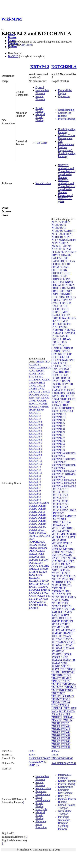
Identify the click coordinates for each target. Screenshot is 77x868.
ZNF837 (66, 747)
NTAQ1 (33, 548)
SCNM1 (56, 627)
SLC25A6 (70, 642)
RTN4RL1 (65, 624)
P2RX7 (71, 567)
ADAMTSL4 (43, 362)
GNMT (33, 401)
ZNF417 (42, 602)
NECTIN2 (57, 549)
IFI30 (63, 390)
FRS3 (63, 342)
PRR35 (72, 597)
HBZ (62, 372)
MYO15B (57, 543)
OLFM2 (65, 564)
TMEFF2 (56, 684)
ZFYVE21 (57, 720)
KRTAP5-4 (35, 482)
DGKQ (65, 309)
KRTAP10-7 (35, 437)
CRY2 (41, 389)
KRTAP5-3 (35, 479)
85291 (32, 751)
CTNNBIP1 (66, 294)
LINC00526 (58, 513)
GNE (72, 360)
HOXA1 (33, 404)
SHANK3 (68, 633)
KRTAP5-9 (35, 491)
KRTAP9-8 (35, 503)
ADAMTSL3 (58, 225)
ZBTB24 (34, 599)
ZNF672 (56, 744)
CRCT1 (41, 386)
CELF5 (33, 383)
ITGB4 (33, 410)
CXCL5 (56, 300)
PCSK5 (66, 573)
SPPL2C (66, 666)
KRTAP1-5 (35, 419)
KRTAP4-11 (35, 461)
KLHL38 (64, 405)
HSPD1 (66, 387)
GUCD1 (42, 401)
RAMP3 (67, 612)
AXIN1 (40, 374)
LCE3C (33, 524)
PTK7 (65, 603)
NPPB (64, 558)
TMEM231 (57, 687)
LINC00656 (58, 516)
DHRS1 (56, 312)
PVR (54, 609)
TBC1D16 (57, 675)
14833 (55, 755)
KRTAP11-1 (35, 446)
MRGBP (72, 534)
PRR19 (63, 597)
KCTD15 (65, 402)
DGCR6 (56, 309)
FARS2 (55, 336)
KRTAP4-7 (70, 471)
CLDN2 (66, 279)
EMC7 (64, 321)
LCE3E (33, 527)
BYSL (40, 377)
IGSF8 (71, 390)
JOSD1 (72, 399)
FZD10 (65, 345)
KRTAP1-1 (35, 413)
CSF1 (62, 291)
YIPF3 (66, 714)
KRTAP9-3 (35, 497)
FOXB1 (56, 342)
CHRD (32, 386)
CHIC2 (41, 383)
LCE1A (33, 506)
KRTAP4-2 (40, 67)
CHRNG (56, 279)
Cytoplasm (64, 96)
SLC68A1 (57, 648)
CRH (72, 288)
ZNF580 (56, 738)
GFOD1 (62, 354)
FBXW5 (66, 339)
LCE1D (42, 509)
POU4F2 (34, 566)
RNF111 (56, 621)
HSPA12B (67, 384)
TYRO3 (44, 593)
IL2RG (61, 393)
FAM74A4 (35, 398)
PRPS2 (55, 597)
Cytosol (40, 87)
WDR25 (63, 711)
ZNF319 (56, 723)
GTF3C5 (56, 366)
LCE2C (33, 518)
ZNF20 (33, 602)
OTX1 (32, 551)
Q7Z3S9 (72, 763)
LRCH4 (66, 522)
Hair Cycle (41, 143)
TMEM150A (69, 684)
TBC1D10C (68, 672)
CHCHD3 (57, 273)
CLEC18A (57, 282)
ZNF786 (56, 747)
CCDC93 (56, 264)
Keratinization (43, 183)
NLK (32, 539)
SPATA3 (44, 584)
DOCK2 (44, 395)
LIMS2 (64, 510)
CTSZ (62, 297)
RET (62, 618)
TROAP (66, 699)
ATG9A (40, 371)
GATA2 (66, 351)
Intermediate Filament (42, 92)
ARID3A (63, 243)
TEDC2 (67, 675)
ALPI (67, 237)
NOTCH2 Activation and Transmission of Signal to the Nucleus (67, 171)
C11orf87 (66, 255)
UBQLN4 (57, 708)
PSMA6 (44, 569)
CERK (64, 270)
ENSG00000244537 (40, 758)
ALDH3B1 (35, 365)
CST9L (55, 294)
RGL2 (68, 618)
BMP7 (73, 252)
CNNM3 (68, 282)
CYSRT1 (46, 392)
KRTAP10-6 (35, 434)
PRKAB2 (44, 566)
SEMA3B (70, 630)
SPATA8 (56, 663)
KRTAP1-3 (35, 416)
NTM (54, 561)
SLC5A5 (68, 645)
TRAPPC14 (58, 696)
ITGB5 (63, 399)
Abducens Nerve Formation (41, 824)
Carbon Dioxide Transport (67, 806)
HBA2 (55, 372)
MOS (63, 534)
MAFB (33, 533)
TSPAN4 (65, 702)
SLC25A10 (35, 581)
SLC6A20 (68, 648)
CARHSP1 (63, 258)
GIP (69, 354)
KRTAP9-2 (35, 494)
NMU (71, 552)
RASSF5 (34, 572)
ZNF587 (56, 741)
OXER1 (41, 551)
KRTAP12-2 (35, 449)
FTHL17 (56, 345)
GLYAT (55, 360)
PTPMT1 (56, 606)
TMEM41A (70, 687)
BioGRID (13, 56)
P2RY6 (55, 570)
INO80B (70, 393)
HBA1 (66, 369)
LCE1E (33, 512)
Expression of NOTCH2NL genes (65, 198)
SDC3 (32, 575)
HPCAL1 (34, 407)
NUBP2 (70, 561)
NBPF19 (33, 536)
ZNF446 (56, 735)
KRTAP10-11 (36, 425)
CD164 (55, 267)
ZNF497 (66, 735)
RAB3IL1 (57, 612)
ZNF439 (56, 732)
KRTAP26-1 (35, 455)
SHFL (39, 575)
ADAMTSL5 (58, 231)
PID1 (65, 579)
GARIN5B (67, 348)
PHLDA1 (34, 557)
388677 (55, 751)
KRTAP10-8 (35, 440)
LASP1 (45, 503)
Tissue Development (43, 799)
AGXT (55, 234)
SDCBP (65, 627)
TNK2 (70, 690)
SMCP (45, 581)
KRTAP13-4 (58, 453)
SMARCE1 (57, 654)
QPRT (61, 609)
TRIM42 (45, 590)
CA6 (54, 258)
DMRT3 (65, 312)
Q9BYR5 (34, 765)
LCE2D (42, 518)
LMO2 (55, 519)
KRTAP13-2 (58, 447)
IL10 (54, 393)
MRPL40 (56, 537)
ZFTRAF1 (68, 717)
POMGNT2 (58, 591)
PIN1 (42, 557)
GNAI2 (64, 360)
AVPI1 (32, 374)
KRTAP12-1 (58, 435)
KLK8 (55, 408)
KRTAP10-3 (35, 428)
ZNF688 (33, 608)
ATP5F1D (57, 249)
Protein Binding (40, 110)
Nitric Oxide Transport (65, 812)
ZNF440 (66, 732)
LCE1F (41, 512)
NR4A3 (42, 545)
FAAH (55, 327)
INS (63, 396)
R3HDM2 (70, 609)
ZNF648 (66, 741)
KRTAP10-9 (35, 443)
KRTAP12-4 (58, 444)
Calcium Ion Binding (65, 114)
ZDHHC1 (57, 717)
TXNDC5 (34, 593)
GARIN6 (56, 351)
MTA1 (65, 537)
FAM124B (57, 330)
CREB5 (33, 389)
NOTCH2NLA (64, 67)
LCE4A (42, 527)
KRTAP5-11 (35, 473)
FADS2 (63, 327)
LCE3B (42, 521)
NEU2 (64, 552)
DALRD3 (57, 306)
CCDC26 (70, 261)
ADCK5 (71, 231)
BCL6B (55, 252)
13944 (32, 755)
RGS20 (43, 572)
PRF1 (68, 591)
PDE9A (33, 554)
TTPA (54, 705)
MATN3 (66, 531)
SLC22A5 (57, 639)
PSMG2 (65, 600)
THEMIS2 (66, 678)
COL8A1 (56, 285)
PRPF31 (67, 594)
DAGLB (66, 303)
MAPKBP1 (67, 528)
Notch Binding (66, 110)
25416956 (27, 45)
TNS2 (61, 693)
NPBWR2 (67, 555)
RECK (55, 618)
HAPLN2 (56, 369)
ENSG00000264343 (62, 758)
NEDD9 (56, 552)
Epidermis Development (43, 793)
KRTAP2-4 (59, 456)
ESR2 (63, 324)
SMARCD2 (58, 651)
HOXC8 (65, 378)
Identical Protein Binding (40, 117)
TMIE (55, 690)
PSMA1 (56, 600)
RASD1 (56, 615)
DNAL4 (56, 315)
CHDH (66, 273)
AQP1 (32, 371)
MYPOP (67, 543)
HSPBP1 (56, 387)
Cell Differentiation (66, 143)
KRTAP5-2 (35, 476)
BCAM (67, 249)
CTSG (55, 297)
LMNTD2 (70, 516)
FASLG (64, 336)
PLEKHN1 (57, 582)
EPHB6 (55, 324)
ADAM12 (64, 222)
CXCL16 (71, 297)
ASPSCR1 (57, 246)
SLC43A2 (57, 645)
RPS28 (55, 624)
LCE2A (33, 515)
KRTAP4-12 (35, 464)
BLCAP (65, 252)
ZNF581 (43, 605)
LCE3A (33, 521)
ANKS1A (45, 368)
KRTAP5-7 (35, 488)
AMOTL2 (34, 368)
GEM (54, 354)
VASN (32, 596)
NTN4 (61, 561)
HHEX (55, 375)
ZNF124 (43, 599)
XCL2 (59, 714)
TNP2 (54, 693)
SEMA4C (57, 633)
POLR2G (66, 585)
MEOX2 (42, 533)
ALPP (55, 240)
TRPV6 (55, 702)
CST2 (69, 291)
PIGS (72, 579)
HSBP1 (66, 381)
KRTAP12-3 (35, 452)
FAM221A (69, 330)
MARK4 (56, 531)
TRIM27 (69, 696)
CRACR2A (68, 285)
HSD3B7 (44, 407)
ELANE (56, 321)
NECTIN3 (44, 536)
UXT (74, 708)
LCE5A (33, 530)
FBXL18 (56, 339)
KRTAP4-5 (35, 470)
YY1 (48, 596)
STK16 (71, 669)
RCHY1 (65, 615)
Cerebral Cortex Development (67, 137)
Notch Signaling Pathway (67, 131)
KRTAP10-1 (35, 422)
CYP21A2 (34, 392)
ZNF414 (56, 729)
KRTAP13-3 (58, 450)
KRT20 (70, 408)
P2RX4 (63, 567)
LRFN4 (55, 525)
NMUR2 (56, 555)
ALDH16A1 (66, 234)
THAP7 (55, 678)
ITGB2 (70, 396)
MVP (72, 537)
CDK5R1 (65, 267)
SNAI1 (65, 657)
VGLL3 (41, 596)
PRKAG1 (34, 569)
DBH (65, 306)
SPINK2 (56, 666)
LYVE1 (64, 525)
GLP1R (55, 357)
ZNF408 (66, 726)
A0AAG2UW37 (38, 762)
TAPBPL (56, 672)
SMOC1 (56, 657)
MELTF (56, 534)
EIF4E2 (72, 318)
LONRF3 (56, 522)
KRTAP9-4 (35, 500)
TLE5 (66, 681)
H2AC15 (66, 366)
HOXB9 (43, 404)
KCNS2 (56, 402)
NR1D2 (33, 545)
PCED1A (65, 570)
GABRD (56, 348)
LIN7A (72, 510)
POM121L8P (36, 563)
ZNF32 (65, 723)
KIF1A (55, 405)
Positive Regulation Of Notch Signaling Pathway (67, 152)
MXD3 (55, 540)
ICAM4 (55, 390)
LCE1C (33, 509)
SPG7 (64, 663)
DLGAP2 (34, 395)
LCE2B (42, 515)
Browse (12, 37)
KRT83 (55, 411)
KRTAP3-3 (35, 458)
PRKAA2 (56, 594)
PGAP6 (64, 576)
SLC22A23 (65, 636)
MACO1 (56, 528)
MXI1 (63, 540)
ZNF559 (33, 605)
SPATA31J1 (69, 660)
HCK (68, 372)
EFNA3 (63, 318)
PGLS (41, 554)
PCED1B (56, 573)
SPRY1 (33, 587)
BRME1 (56, 255)
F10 (69, 324)
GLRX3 (45, 398)
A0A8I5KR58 (59, 763)
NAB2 (55, 546)
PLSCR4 (44, 560)
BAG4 (32, 377)
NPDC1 (56, 558)
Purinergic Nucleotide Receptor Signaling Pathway (64, 823)
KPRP (40, 410)
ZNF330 (56, 726)
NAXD (63, 546)
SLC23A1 (34, 578)
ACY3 (55, 222)
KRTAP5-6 (35, 485)
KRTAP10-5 (35, 431)
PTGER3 (56, 603)
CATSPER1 (35, 380)
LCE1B (42, 506)
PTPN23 (67, 606)
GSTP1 (64, 363)
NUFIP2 (42, 548)
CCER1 (46, 380)
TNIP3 (62, 690)
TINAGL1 (34, 590)
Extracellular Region (65, 92)
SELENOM (58, 630)
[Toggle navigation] (3, 30)
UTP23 (66, 708)
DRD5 (55, 318)
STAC (63, 669)
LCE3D (42, 524)
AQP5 (55, 243)
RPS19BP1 (67, 621)
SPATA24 (34, 584)
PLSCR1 (34, 560)
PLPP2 (68, 582)
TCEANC (43, 587)
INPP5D (56, 396)
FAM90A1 (69, 333)
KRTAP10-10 (59, 414)
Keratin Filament (40, 98)
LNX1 (41, 530)
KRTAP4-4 (35, 467)
